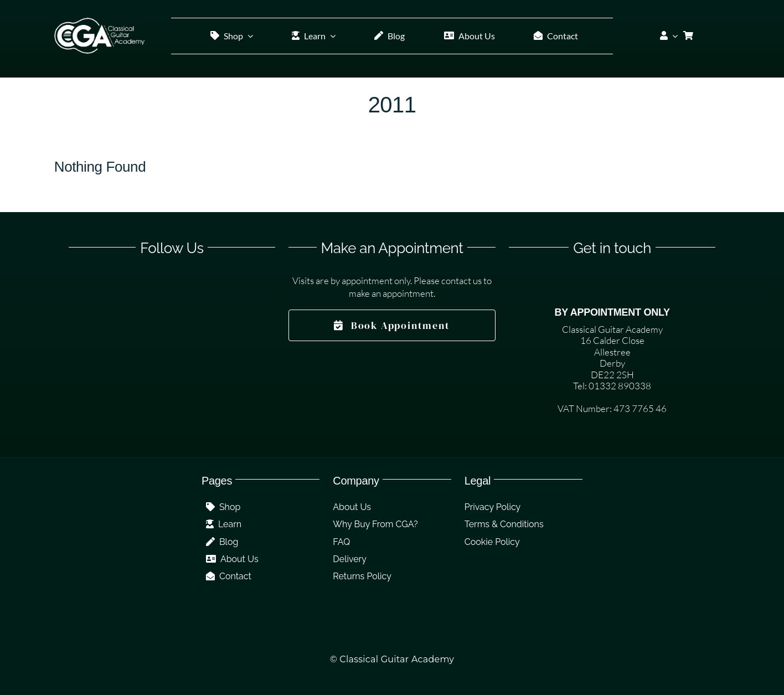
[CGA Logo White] (99, 22)
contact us (461, 280)
